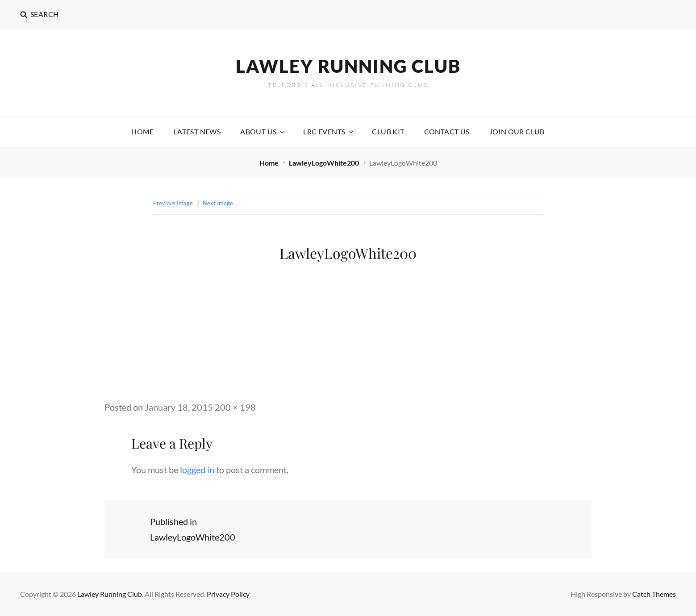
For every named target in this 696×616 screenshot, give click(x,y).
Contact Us (447, 131)
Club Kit (388, 131)
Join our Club (517, 131)
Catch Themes (654, 594)
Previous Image (173, 203)
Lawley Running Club (348, 66)
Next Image (218, 203)
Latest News (197, 131)
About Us (263, 131)
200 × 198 (235, 407)
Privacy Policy (228, 594)
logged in (197, 470)
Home (143, 131)
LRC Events (329, 131)
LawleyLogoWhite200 (325, 163)
